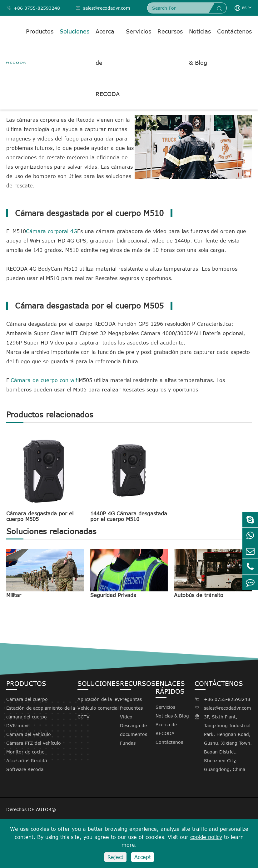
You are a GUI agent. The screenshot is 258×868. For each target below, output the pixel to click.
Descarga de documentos (134, 730)
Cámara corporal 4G (52, 231)
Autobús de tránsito (199, 595)
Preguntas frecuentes (131, 704)
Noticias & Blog (200, 47)
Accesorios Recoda (27, 761)
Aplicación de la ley (99, 699)
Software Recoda (25, 769)
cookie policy (206, 837)
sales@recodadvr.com (103, 8)
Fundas (128, 743)
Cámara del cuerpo (27, 699)
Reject (115, 857)
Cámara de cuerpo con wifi (45, 380)
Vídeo (126, 717)
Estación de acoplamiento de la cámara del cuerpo (41, 712)
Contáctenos (234, 31)
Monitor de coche (25, 752)
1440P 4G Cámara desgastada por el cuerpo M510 (129, 516)
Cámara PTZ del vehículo (34, 743)
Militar (14, 595)
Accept (143, 857)
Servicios (139, 31)
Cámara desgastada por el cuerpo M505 (40, 516)
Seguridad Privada (113, 595)
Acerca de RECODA (108, 63)
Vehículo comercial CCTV (98, 712)
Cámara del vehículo (29, 734)
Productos (40, 31)
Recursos (170, 31)
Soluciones (74, 31)
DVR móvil (18, 725)
